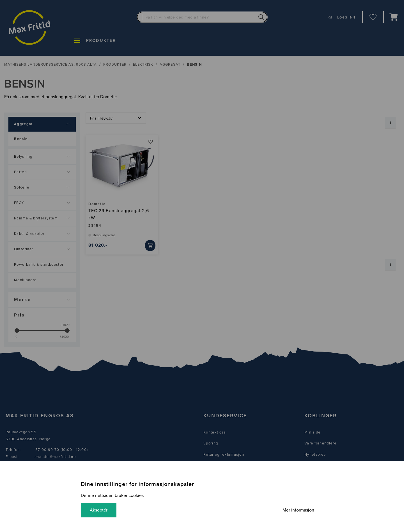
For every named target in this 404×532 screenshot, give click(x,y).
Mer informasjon (298, 510)
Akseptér (99, 510)
